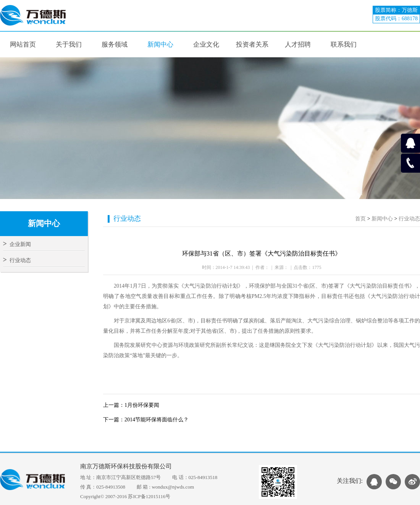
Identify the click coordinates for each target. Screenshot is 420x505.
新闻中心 (382, 219)
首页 (360, 219)
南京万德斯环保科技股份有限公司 (126, 466)
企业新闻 (17, 244)
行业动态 (17, 260)
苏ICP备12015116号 (149, 496)
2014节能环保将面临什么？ (157, 420)
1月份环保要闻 (142, 405)
